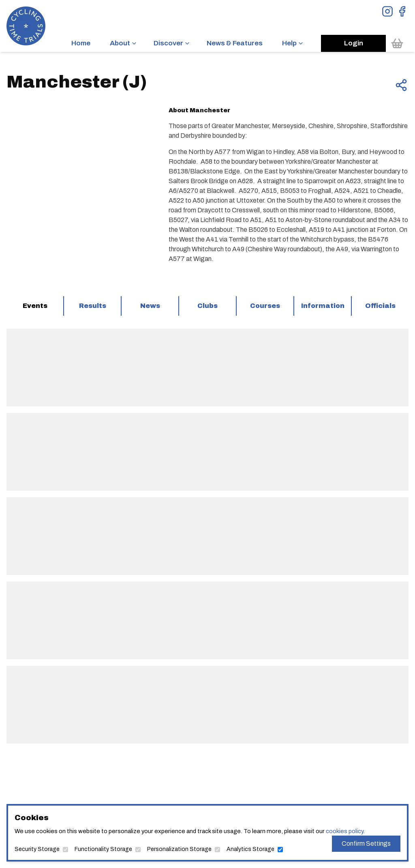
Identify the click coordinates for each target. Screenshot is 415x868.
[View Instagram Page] (387, 11)
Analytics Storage (250, 849)
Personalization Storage (179, 849)
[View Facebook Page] (402, 11)
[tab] (35, 306)
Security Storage (37, 849)
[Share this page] (401, 85)
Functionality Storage (103, 849)
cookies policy (344, 831)
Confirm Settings (366, 843)
